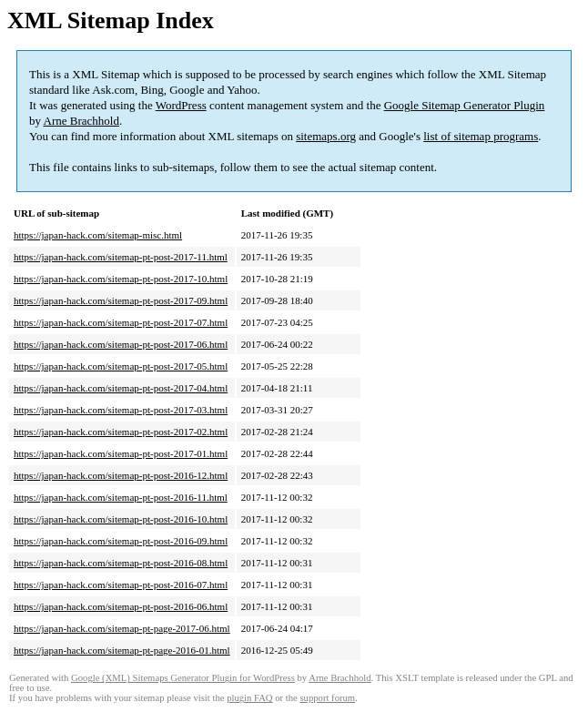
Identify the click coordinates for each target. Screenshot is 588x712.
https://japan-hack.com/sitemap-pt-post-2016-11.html (121, 497)
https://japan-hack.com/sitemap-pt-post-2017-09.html (121, 300)
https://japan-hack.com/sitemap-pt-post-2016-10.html (121, 519)
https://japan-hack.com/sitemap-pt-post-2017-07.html (121, 322)
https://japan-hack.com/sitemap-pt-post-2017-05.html (121, 366)
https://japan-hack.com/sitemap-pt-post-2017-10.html (121, 279)
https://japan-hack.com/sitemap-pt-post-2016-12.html (121, 475)
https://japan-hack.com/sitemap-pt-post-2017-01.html (121, 453)
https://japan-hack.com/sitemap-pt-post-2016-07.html (121, 585)
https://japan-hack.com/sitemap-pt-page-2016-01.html (122, 650)
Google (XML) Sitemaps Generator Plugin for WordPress (183, 678)
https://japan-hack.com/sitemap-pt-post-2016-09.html (121, 541)
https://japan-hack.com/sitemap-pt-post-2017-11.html (121, 257)
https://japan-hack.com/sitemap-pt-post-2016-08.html (121, 563)
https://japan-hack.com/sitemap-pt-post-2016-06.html (121, 606)
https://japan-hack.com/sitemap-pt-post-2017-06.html (121, 344)
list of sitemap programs (481, 136)
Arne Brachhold (81, 121)
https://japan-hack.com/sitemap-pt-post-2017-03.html (121, 410)
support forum (327, 698)
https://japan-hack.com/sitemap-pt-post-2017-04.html (121, 388)
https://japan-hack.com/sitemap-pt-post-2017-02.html (121, 432)
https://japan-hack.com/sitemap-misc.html (98, 235)
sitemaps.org (326, 136)
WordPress (181, 105)
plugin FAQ (249, 698)
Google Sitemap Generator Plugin (465, 105)
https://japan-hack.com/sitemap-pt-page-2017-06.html (122, 628)
